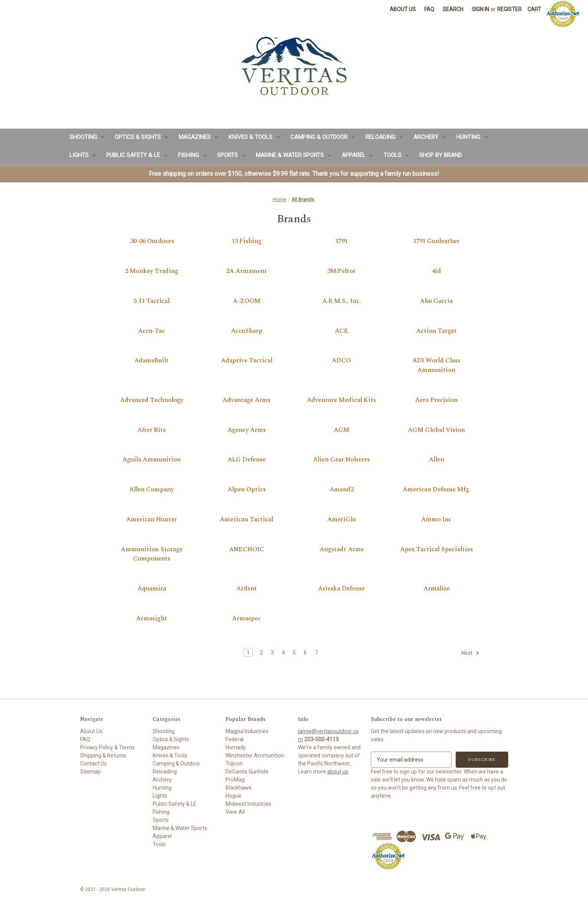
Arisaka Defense (341, 589)
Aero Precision (436, 400)
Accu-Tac (152, 331)
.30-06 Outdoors (152, 241)
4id (436, 271)
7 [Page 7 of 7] (316, 653)
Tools (396, 155)
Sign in (480, 9)
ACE (342, 331)
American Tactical (246, 520)
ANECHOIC (247, 550)
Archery (430, 137)
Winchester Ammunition (255, 755)
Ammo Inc (436, 520)
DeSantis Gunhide (247, 772)
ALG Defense (246, 460)
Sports (231, 155)
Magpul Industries (247, 731)
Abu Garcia (436, 301)
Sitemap (91, 772)
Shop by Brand (441, 155)
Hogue (233, 796)
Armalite (436, 589)
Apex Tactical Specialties (436, 550)
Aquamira (152, 589)
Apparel (357, 155)
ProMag (235, 780)
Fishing (192, 155)
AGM (342, 430)
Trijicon (234, 764)
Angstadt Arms (342, 550)
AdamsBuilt (152, 361)
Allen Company (152, 490)
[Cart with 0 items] (534, 9)
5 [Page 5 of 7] (294, 653)
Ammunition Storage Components (152, 554)
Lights (83, 155)
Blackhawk (239, 788)
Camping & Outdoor (323, 137)
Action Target (436, 331)
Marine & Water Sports (293, 155)
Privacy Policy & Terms (107, 747)
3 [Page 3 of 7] (272, 653)
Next (470, 653)
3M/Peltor (341, 271)
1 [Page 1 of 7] (248, 653)
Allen (436, 460)
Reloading (384, 137)
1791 (341, 241)
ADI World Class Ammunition (436, 366)
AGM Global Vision (436, 430)
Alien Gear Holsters (341, 460)
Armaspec (246, 619)
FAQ (429, 9)
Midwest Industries (248, 804)
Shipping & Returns (103, 755)
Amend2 (342, 490)
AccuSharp (247, 331)
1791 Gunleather (436, 241)
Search (453, 9)
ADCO (341, 361)
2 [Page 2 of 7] (261, 653)
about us (338, 772)
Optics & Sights (141, 137)
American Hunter (152, 520)
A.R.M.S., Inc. (342, 301)
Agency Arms (247, 430)
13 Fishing (247, 241)
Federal (235, 739)
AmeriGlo (342, 520)
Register (509, 9)
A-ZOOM (247, 301)
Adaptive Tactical (247, 361)
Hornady (236, 747)
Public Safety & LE (137, 155)
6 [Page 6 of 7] (305, 653)
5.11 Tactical (152, 301)
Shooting (87, 137)
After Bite (152, 430)
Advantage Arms (246, 400)
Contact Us (93, 764)
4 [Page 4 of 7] (283, 653)
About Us (403, 9)
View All (235, 812)
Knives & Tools (254, 137)
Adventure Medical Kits (341, 400)
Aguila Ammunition (152, 460)
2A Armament (247, 271)
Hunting (472, 137)
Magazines (198, 137)
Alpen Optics (247, 490)
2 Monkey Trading (152, 271)
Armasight (152, 619)
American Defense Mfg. (436, 490)
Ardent (247, 589)
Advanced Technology (152, 400)
